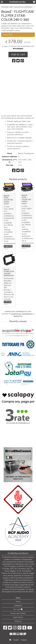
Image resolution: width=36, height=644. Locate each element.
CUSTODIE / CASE (7, 7)
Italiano (24, 640)
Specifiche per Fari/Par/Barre (23, 7)
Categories (18, 605)
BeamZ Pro (18, 316)
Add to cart (18, 54)
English (16, 640)
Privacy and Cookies (18, 613)
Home (18, 601)
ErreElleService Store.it (19, 2)
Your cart (18, 609)
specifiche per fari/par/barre (22, 314)
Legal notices (18, 617)
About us (18, 621)
